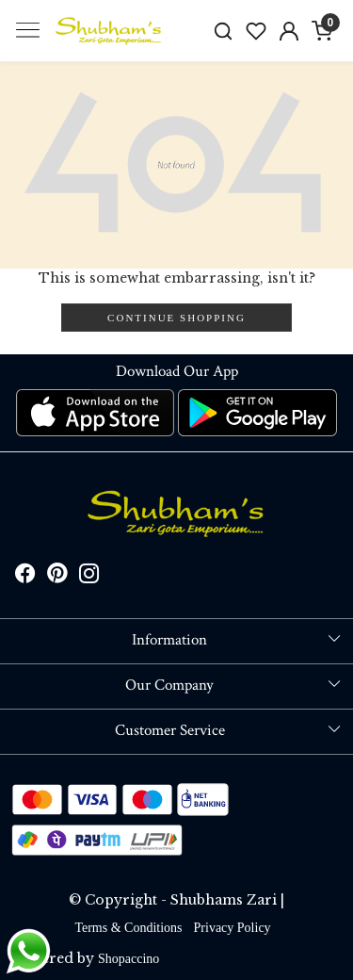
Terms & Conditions (128, 928)
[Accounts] (289, 31)
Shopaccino (128, 959)
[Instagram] (89, 577)
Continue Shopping (176, 318)
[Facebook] (25, 577)
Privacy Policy (233, 928)
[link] (224, 31)
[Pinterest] (57, 577)
